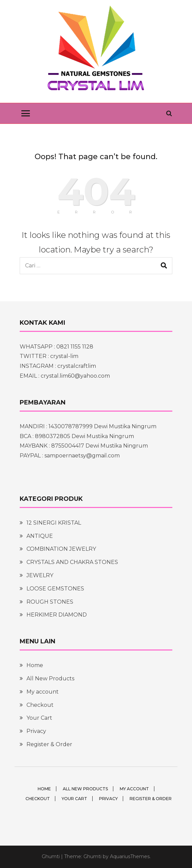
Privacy (36, 731)
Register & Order (49, 744)
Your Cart (39, 718)
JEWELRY (40, 575)
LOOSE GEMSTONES (55, 589)
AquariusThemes (130, 856)
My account (43, 692)
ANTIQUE (40, 536)
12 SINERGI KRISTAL (54, 523)
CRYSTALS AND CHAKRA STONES (72, 562)
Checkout (40, 705)
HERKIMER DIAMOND (57, 615)
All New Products (50, 678)
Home (35, 665)
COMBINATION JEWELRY (61, 549)
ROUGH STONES (50, 602)
